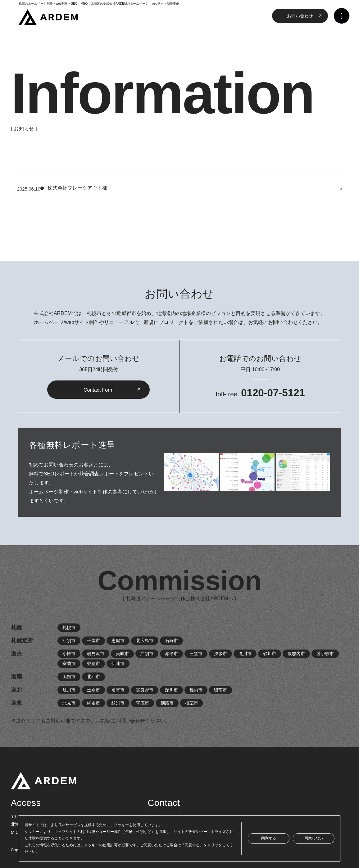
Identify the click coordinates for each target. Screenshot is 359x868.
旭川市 (69, 690)
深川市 (171, 690)
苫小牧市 (325, 654)
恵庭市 (118, 641)
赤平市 (171, 654)
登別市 (93, 663)
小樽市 (69, 654)
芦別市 (147, 654)
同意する (269, 838)
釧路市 (167, 703)
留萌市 (220, 690)
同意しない (314, 838)
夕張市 (220, 654)
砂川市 (270, 654)
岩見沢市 (96, 654)
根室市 (192, 703)
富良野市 (145, 690)
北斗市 (93, 677)
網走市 (93, 703)
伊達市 (118, 663)
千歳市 (93, 641)
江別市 (69, 641)
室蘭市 (69, 663)
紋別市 (118, 703)
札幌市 (69, 627)
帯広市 (143, 703)
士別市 (93, 690)
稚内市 (196, 690)
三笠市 (196, 654)
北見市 (69, 703)
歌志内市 (296, 654)
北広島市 (145, 641)
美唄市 (122, 654)
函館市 (69, 677)
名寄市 (118, 690)
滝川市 (245, 654)
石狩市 (171, 641)
